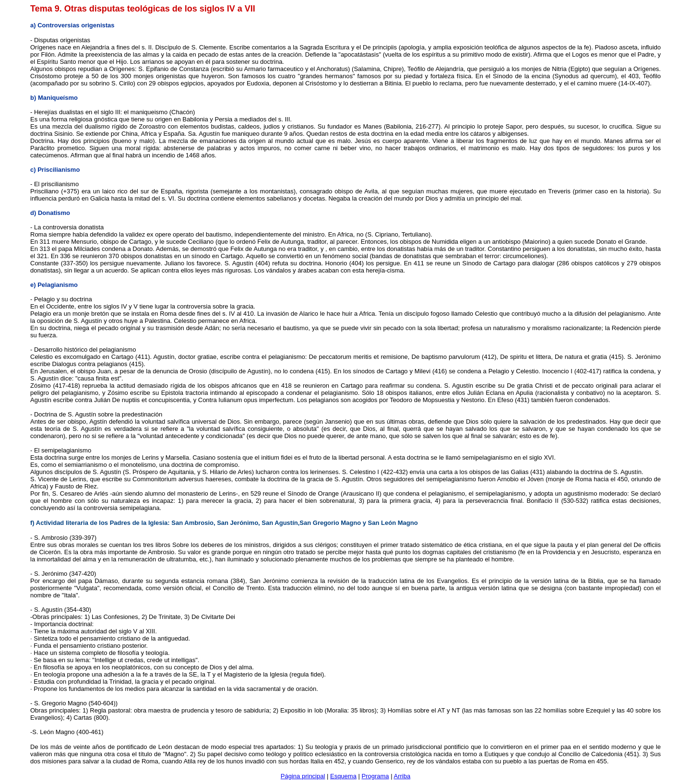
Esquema (343, 776)
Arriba (402, 776)
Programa (375, 776)
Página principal (303, 776)
